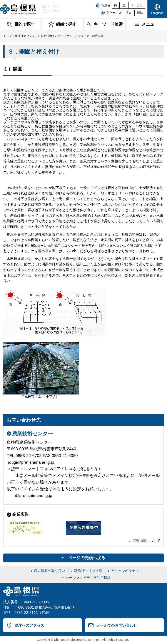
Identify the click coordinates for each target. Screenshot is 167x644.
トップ (8, 36)
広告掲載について (146, 541)
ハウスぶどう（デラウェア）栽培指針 (79, 36)
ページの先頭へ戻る (87, 558)
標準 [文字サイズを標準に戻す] (140, 13)
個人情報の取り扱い (50, 571)
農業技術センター (26, 36)
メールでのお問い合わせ (117, 625)
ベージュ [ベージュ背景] (137, 5)
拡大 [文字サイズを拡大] (129, 13)
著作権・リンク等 (88, 571)
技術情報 (47, 36)
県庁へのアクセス (29, 625)
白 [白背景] (116, 5)
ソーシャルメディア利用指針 (88, 578)
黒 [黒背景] (124, 5)
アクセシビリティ (125, 571)
